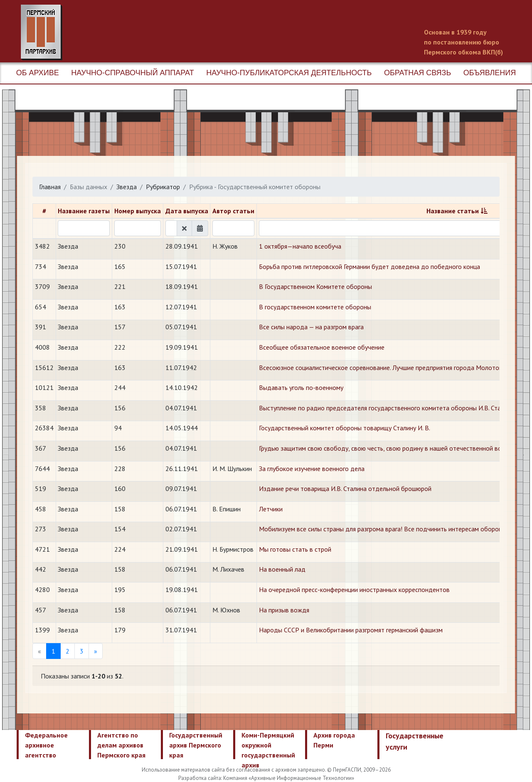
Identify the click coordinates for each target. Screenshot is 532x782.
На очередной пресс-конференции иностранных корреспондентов (354, 590)
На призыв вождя (284, 610)
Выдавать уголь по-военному (301, 387)
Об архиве (38, 73)
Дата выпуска (187, 211)
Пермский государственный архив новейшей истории (177, 32)
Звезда (127, 187)
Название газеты (84, 211)
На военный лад (282, 569)
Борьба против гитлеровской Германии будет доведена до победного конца (369, 266)
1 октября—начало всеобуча (300, 246)
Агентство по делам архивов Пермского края (121, 745)
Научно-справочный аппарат (132, 73)
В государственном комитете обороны (315, 307)
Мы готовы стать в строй (295, 549)
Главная (50, 187)
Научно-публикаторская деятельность (289, 73)
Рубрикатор (163, 187)
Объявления (490, 73)
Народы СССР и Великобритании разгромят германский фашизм (351, 630)
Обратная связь (417, 73)
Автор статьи (233, 211)
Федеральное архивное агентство (46, 745)
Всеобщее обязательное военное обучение (322, 347)
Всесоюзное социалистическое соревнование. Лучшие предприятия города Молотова (382, 368)
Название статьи (453, 211)
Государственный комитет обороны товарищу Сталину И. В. (345, 428)
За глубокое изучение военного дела (312, 469)
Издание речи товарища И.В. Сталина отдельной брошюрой (345, 488)
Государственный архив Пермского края (196, 745)
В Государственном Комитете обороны (315, 286)
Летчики (271, 509)
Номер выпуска (138, 211)
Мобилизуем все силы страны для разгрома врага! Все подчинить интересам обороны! (383, 529)
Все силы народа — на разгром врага (311, 327)
